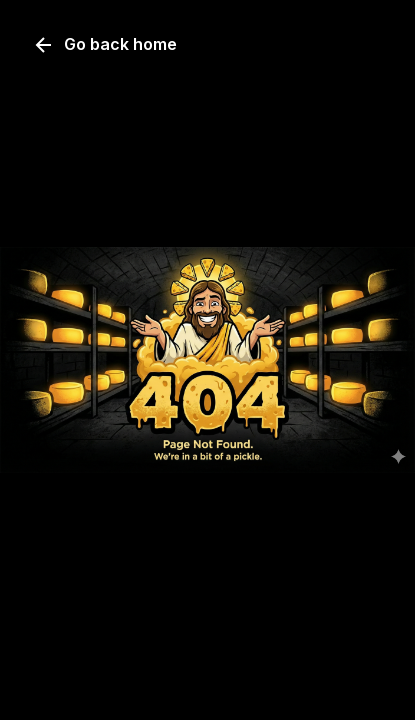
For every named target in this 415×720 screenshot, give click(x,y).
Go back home (104, 45)
